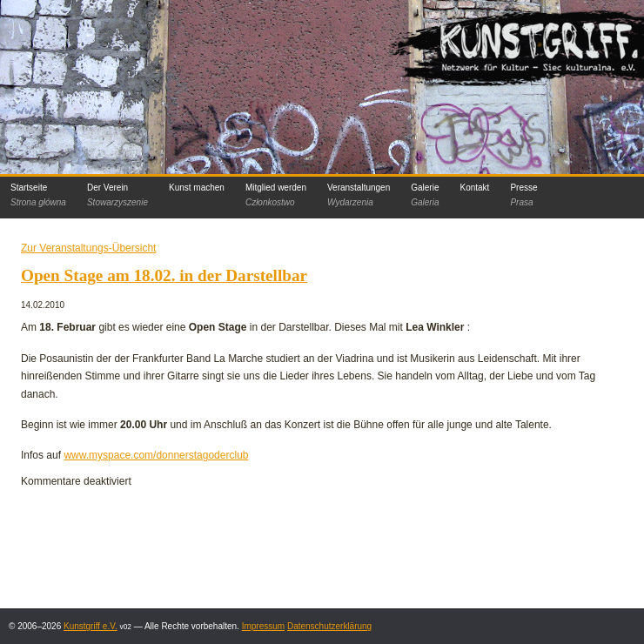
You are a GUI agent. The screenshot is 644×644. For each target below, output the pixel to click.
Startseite (38, 195)
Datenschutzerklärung (329, 626)
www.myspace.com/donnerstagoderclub (156, 455)
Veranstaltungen (359, 195)
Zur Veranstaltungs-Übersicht (88, 248)
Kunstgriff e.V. (91, 626)
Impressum (263, 626)
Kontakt (474, 188)
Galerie (425, 195)
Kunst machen (197, 188)
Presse (523, 195)
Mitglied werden (276, 195)
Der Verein (117, 195)
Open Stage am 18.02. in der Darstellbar (164, 275)
